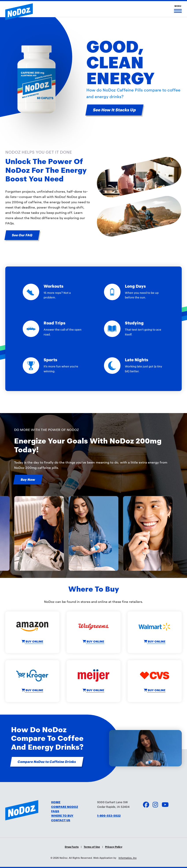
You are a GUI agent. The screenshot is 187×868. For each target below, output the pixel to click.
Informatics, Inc (128, 858)
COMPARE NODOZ (65, 807)
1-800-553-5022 (109, 816)
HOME (56, 802)
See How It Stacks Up (115, 110)
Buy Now (28, 480)
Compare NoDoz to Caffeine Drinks (47, 762)
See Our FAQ (22, 235)
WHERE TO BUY (62, 816)
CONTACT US (61, 820)
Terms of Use (92, 847)
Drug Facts (72, 847)
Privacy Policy (114, 847)
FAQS (55, 811)
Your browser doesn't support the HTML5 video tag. (145, 748)
